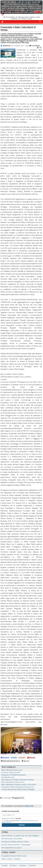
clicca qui (24, 8)
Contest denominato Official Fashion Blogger (18, 789)
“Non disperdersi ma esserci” (12, 848)
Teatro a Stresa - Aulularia (11, 859)
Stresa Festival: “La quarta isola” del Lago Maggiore (20, 836)
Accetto (38, 12)
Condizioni (32, 866)
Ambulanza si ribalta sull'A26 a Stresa (15, 842)
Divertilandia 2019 (8, 777)
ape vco (26, 761)
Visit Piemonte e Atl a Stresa (12, 839)
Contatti (4, 866)
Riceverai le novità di (11, 819)
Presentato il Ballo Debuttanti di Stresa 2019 (17, 787)
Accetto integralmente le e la (20, 821)
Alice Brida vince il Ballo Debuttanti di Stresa (17, 780)
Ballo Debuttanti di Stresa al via (13, 782)
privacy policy (6, 822)
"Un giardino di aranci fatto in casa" (14, 856)
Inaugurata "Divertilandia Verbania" (14, 775)
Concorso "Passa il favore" (11, 772)
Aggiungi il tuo (19, 798)
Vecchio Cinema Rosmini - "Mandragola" (16, 845)
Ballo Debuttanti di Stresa (11, 761)
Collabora (22, 866)
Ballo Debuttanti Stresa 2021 (12, 770)
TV (9, 645)
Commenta (35, 46)
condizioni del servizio (28, 821)
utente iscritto (29, 806)
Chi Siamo (13, 866)
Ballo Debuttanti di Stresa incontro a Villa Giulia (18, 785)
